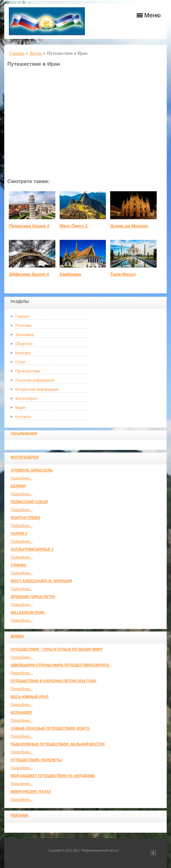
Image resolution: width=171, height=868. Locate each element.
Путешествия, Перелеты (36, 760)
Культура (23, 353)
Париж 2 (19, 534)
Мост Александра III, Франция (41, 581)
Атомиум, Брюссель (32, 470)
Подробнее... (22, 478)
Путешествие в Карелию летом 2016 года (54, 681)
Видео (21, 408)
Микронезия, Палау (31, 792)
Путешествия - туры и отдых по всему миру (57, 649)
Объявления (24, 434)
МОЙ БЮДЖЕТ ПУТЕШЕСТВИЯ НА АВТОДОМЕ (53, 776)
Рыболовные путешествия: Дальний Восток (58, 744)
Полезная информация (35, 380)
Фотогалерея (26, 399)
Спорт (20, 362)
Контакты (23, 417)
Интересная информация (37, 389)
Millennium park (28, 613)
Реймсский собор (30, 502)
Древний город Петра (33, 597)
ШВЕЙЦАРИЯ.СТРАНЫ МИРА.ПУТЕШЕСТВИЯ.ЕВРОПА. (60, 665)
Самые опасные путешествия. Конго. (50, 728)
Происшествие (28, 371)
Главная (22, 316)
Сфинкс (19, 565)
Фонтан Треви (25, 518)
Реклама (20, 815)
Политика (23, 326)
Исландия (21, 713)
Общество (24, 344)
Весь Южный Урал (30, 697)
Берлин (18, 486)
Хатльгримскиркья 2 (32, 549)
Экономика (24, 335)
